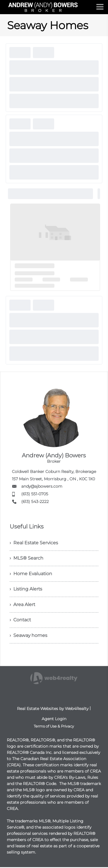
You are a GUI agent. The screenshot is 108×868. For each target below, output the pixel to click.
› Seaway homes (28, 636)
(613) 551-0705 (35, 494)
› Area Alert (22, 605)
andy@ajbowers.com (42, 486)
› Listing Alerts (26, 589)
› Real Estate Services (34, 543)
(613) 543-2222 (35, 502)
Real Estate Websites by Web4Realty (53, 709)
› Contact (20, 621)
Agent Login (54, 720)
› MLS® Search (27, 558)
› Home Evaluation (31, 574)
